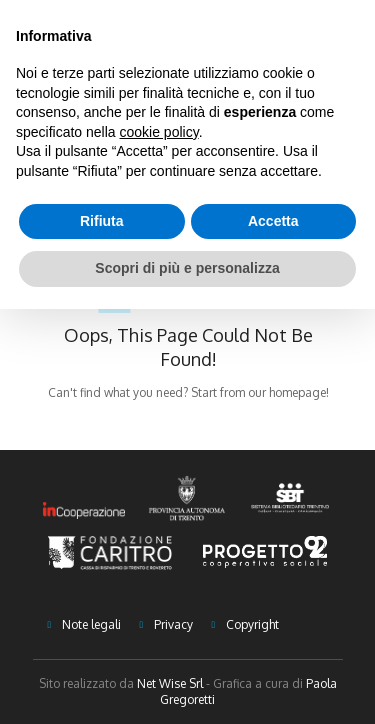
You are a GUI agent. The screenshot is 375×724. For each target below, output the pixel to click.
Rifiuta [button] (102, 221)
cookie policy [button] (159, 132)
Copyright (252, 624)
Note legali (91, 624)
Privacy (173, 624)
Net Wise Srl (170, 683)
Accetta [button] (273, 221)
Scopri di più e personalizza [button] (187, 268)
